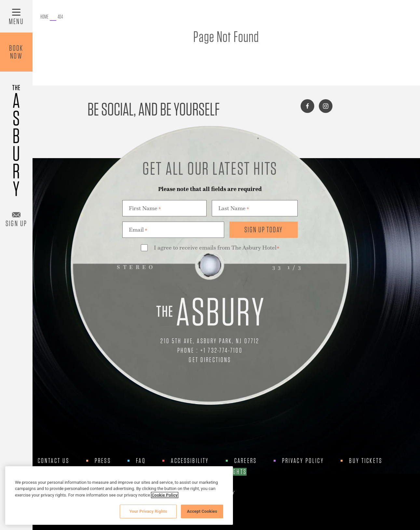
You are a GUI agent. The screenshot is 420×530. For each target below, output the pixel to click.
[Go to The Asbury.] (44, 17)
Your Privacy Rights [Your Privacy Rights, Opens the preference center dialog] (148, 511)
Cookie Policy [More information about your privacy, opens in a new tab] (165, 495)
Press (103, 461)
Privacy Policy (303, 461)
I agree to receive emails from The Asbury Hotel (217, 248)
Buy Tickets (366, 461)
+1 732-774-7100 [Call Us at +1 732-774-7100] (222, 350)
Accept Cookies (202, 511)
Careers (245, 461)
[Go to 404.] (60, 17)
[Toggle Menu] (16, 16)
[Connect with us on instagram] (326, 106)
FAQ (141, 461)
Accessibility (190, 461)
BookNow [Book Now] (16, 52)
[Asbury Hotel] (16, 137)
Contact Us (54, 461)
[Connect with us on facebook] (307, 106)
